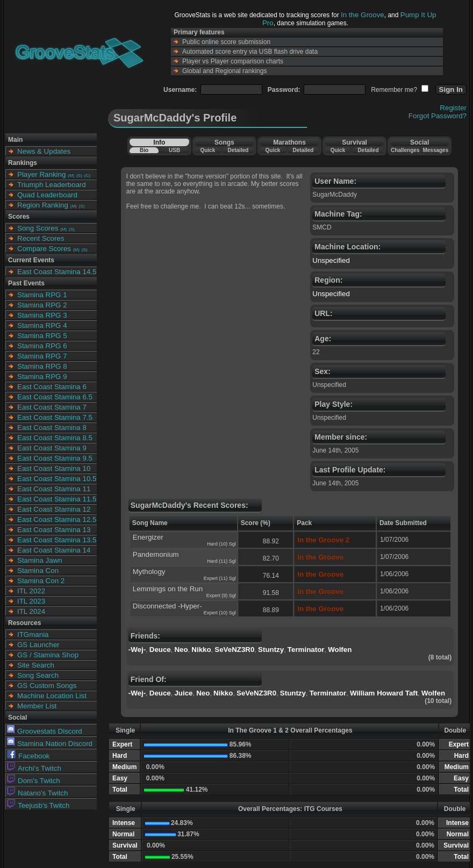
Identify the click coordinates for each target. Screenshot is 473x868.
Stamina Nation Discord (50, 744)
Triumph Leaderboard (52, 185)
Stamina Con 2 (41, 581)
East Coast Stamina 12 (54, 509)
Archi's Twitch (34, 768)
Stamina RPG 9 (42, 376)
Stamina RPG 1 (42, 295)
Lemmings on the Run (168, 589)
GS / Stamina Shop (48, 655)
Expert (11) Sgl (220, 578)
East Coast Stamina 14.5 (57, 272)
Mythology (149, 572)
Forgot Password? (438, 116)
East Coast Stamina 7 (52, 407)
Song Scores (38, 228)
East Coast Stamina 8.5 (55, 438)
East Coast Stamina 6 (52, 387)
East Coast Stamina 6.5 (55, 397)
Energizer (148, 537)
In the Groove (363, 15)
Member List (37, 706)
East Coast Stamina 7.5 (55, 417)
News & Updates (44, 151)
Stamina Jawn (40, 560)
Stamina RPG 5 (42, 336)
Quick (207, 150)
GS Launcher (38, 645)
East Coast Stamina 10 (54, 468)
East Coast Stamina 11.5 (57, 499)
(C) (87, 175)
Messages (435, 150)
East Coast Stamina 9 (52, 448)
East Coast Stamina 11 (54, 489)
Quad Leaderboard (47, 195)
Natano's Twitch (37, 793)
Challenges (405, 150)
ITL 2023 (31, 601)
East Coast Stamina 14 (54, 550)
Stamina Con (38, 571)
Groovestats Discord (45, 731)
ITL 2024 (31, 611)
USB (174, 150)
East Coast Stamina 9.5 (55, 458)
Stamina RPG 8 (42, 366)
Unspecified (331, 260)
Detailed (238, 150)
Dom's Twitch (34, 781)
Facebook (28, 756)
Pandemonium (156, 554)
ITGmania (33, 634)
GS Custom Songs (47, 686)
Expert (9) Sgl (221, 596)
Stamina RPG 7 (42, 356)
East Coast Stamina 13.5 (57, 540)
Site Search (36, 665)
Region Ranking (43, 205)
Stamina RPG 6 (42, 346)
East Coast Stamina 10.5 (57, 479)
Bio (144, 150)
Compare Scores (44, 249)
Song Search (38, 675)
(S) (79, 175)
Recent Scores (41, 238)
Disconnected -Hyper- (167, 606)
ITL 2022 (31, 591)
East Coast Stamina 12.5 (57, 519)
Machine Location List (52, 696)
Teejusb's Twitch (38, 805)
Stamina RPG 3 (42, 315)
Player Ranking (41, 174)
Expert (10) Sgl (220, 613)
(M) (71, 175)
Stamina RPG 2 (42, 305)
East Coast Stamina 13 (54, 530)
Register (453, 108)
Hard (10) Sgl (221, 544)
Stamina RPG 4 (42, 325)
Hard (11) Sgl (221, 561)
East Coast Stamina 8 (52, 428)
